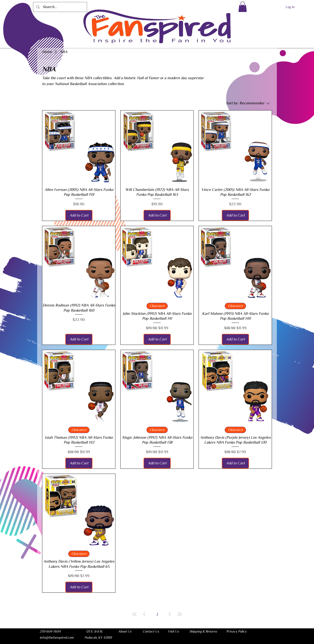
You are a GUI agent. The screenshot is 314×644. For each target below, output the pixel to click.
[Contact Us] (151, 631)
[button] (243, 7)
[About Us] (125, 631)
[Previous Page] (144, 614)
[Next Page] (170, 614)
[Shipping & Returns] (203, 631)
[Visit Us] (173, 631)
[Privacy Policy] (236, 631)
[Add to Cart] (79, 215)
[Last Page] (179, 614)
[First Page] (135, 614)
